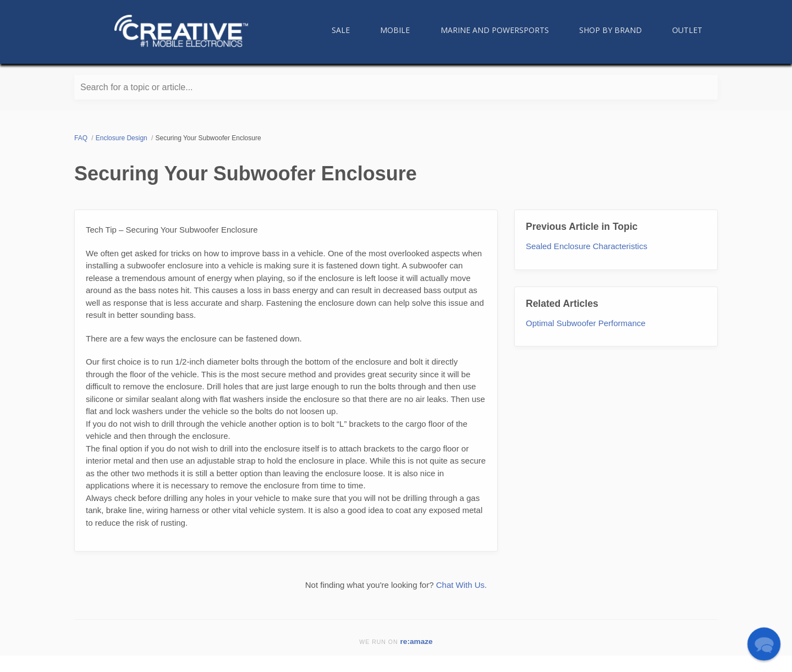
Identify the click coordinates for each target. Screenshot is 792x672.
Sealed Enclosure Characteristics (587, 246)
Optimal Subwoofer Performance (586, 323)
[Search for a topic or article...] (396, 87)
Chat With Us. (462, 585)
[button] (764, 644)
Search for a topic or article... (137, 87)
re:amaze (417, 641)
